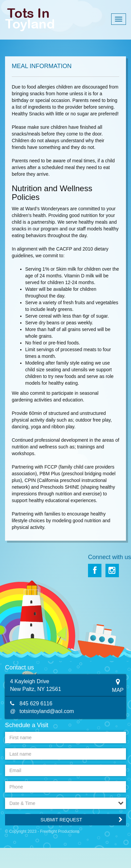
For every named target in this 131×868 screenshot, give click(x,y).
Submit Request (61, 820)
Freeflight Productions (60, 831)
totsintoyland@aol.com (47, 711)
